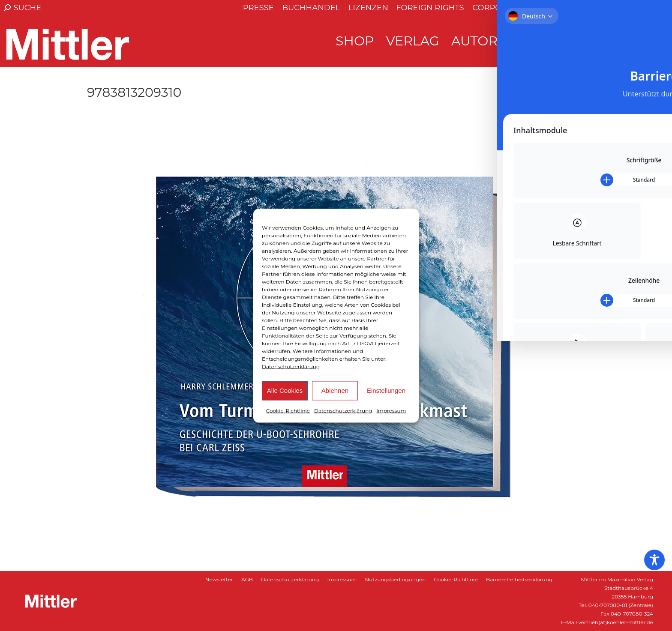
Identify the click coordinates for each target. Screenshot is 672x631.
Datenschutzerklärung (291, 366)
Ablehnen (335, 390)
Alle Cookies (285, 390)
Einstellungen (386, 390)
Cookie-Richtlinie (288, 410)
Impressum (391, 410)
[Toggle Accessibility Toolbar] (654, 560)
